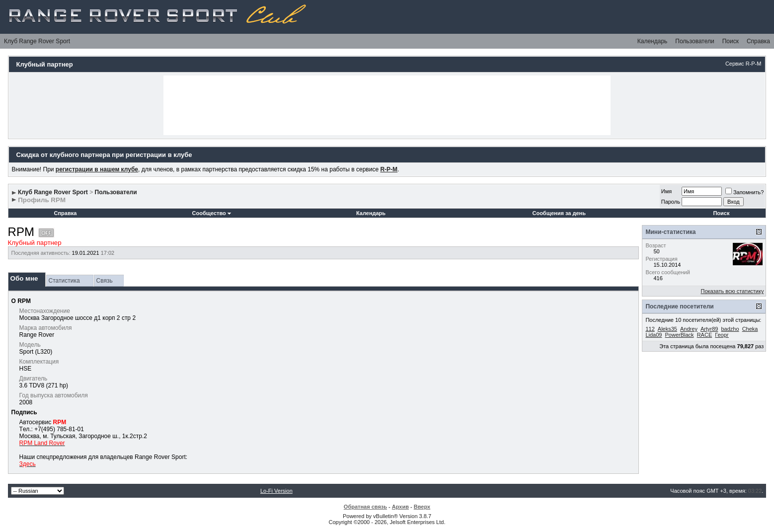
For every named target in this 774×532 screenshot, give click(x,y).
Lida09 (654, 335)
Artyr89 (709, 329)
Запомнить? (745, 192)
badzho (730, 329)
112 (650, 329)
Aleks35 (667, 329)
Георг (722, 335)
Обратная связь (365, 507)
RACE (705, 335)
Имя (666, 191)
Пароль (671, 202)
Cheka (750, 329)
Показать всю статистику (732, 291)
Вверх (422, 507)
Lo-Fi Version (276, 491)
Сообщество (212, 213)
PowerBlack (680, 335)
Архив (400, 507)
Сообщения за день (559, 213)
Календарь (653, 41)
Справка (758, 41)
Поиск (731, 41)
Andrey (689, 329)
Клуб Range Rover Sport (37, 41)
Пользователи (695, 41)
